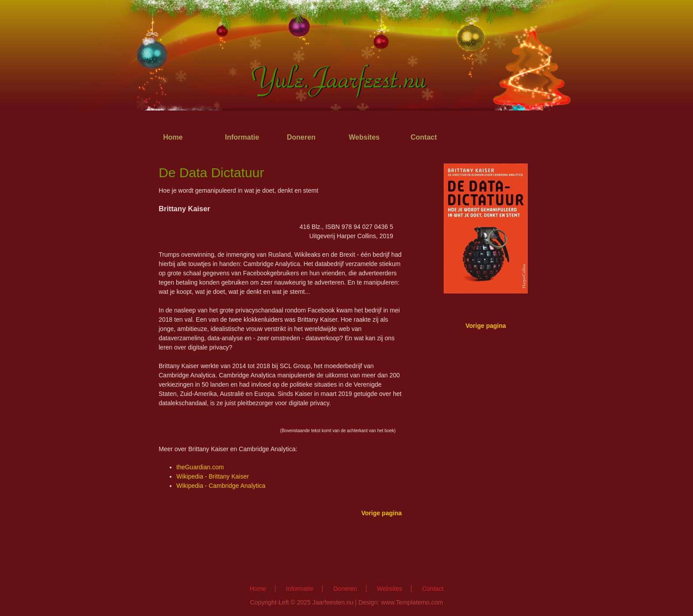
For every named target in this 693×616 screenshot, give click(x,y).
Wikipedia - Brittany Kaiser (213, 476)
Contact (424, 137)
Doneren (301, 137)
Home (173, 137)
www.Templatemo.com (412, 602)
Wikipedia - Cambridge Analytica (221, 486)
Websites (364, 137)
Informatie (242, 137)
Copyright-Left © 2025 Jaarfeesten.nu (302, 602)
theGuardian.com (200, 467)
